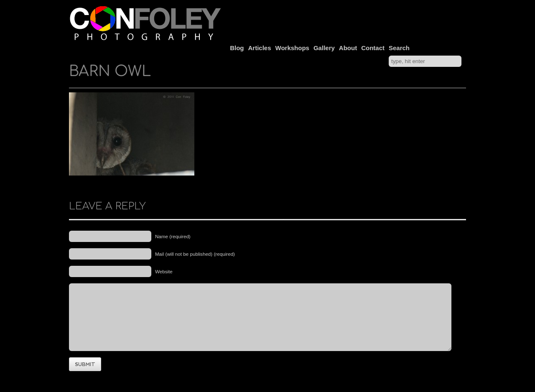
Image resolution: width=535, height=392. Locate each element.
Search (399, 48)
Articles (260, 48)
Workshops (292, 48)
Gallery (324, 48)
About (348, 48)
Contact (373, 48)
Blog (237, 48)
